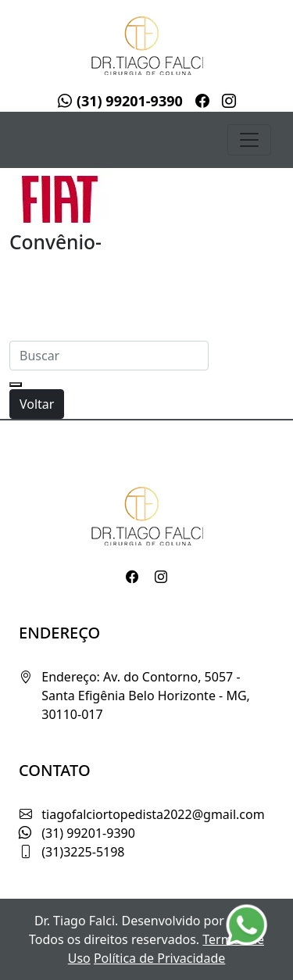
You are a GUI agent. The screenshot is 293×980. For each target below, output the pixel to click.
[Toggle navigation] (249, 140)
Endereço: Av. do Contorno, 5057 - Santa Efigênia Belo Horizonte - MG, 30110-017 (146, 696)
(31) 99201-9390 (120, 101)
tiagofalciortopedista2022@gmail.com (153, 814)
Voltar (37, 404)
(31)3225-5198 (83, 852)
